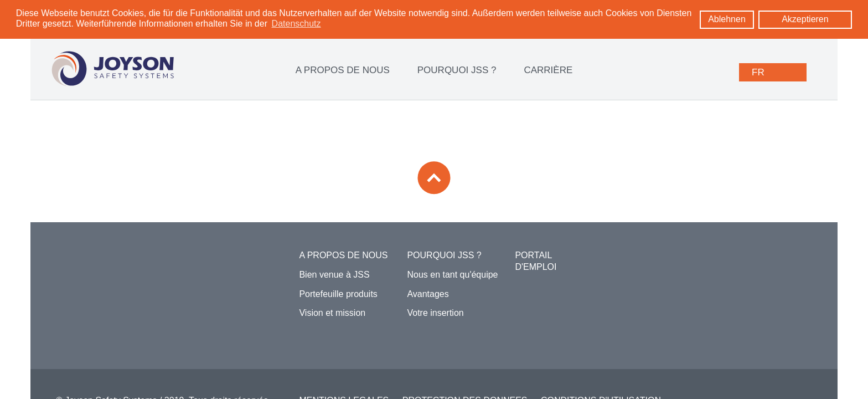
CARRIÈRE (548, 70)
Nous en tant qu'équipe (452, 274)
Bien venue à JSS (334, 274)
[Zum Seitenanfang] (434, 177)
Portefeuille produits (338, 293)
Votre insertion (435, 312)
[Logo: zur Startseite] (113, 68)
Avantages (428, 293)
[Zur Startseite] (117, 264)
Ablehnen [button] (727, 19)
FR (758, 72)
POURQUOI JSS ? (457, 70)
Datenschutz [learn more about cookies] (296, 24)
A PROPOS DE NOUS (343, 70)
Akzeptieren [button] (805, 19)
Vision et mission (332, 312)
